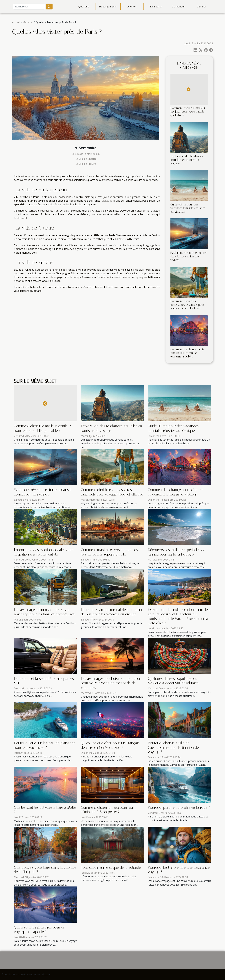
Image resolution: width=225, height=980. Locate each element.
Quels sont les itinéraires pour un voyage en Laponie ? (40, 930)
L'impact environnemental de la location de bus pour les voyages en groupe (112, 612)
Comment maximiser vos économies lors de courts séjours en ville (109, 552)
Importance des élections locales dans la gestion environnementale (44, 552)
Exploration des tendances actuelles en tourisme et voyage (187, 160)
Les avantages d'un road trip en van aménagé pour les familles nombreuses (44, 612)
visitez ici (107, 201)
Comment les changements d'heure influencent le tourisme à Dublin (187, 353)
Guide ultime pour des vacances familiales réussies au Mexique (188, 208)
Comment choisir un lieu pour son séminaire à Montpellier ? (108, 810)
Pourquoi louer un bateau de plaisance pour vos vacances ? (45, 745)
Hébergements (108, 7)
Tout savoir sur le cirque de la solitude (111, 867)
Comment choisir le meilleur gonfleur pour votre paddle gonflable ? (188, 112)
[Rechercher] (29, 7)
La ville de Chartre (86, 159)
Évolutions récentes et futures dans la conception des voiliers (189, 256)
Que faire (84, 7)
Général (201, 7)
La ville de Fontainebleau (86, 154)
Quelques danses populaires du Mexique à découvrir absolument (174, 681)
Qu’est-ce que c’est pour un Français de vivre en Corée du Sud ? (110, 745)
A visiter (132, 7)
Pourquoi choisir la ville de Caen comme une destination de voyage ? (173, 748)
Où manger (178, 7)
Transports (155, 7)
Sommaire (88, 148)
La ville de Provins (86, 164)
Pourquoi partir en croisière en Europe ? (179, 807)
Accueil (16, 22)
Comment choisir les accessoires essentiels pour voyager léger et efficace (187, 305)
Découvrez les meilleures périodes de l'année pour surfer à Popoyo (176, 552)
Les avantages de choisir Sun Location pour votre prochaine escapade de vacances (111, 683)
